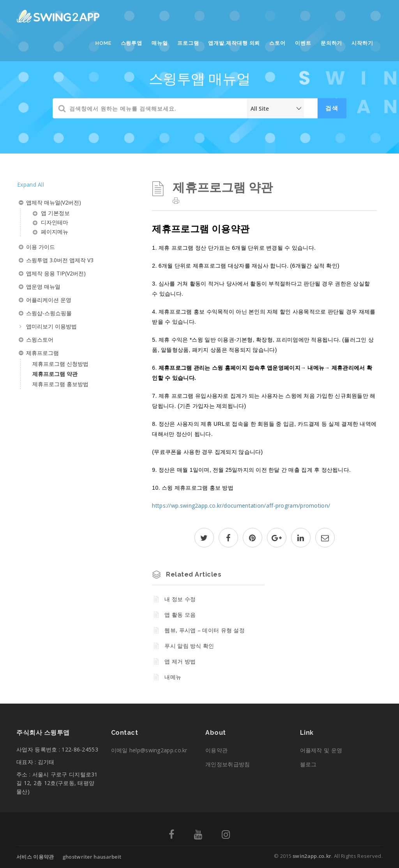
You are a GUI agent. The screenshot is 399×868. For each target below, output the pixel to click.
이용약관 (216, 750)
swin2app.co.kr (312, 856)
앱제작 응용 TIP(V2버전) (56, 273)
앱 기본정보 (55, 213)
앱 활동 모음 (180, 615)
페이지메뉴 (55, 232)
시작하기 (362, 43)
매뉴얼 (160, 43)
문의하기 (332, 43)
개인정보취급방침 (228, 764)
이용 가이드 (41, 247)
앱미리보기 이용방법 (51, 326)
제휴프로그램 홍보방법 (60, 384)
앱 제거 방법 (180, 661)
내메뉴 (173, 677)
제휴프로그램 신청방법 (60, 364)
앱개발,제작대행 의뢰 (234, 43)
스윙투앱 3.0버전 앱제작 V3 (60, 260)
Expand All (31, 184)
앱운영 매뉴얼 (43, 287)
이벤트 (303, 43)
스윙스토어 (40, 340)
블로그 (308, 764)
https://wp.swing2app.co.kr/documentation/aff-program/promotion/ (241, 505)
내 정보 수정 (180, 599)
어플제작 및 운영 (321, 750)
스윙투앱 (132, 43)
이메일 (149, 750)
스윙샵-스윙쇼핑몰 (49, 313)
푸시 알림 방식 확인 (189, 646)
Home (103, 43)
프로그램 (188, 43)
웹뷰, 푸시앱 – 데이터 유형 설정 (205, 630)
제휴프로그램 (42, 353)
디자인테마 (55, 222)
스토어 (277, 43)
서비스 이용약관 (35, 857)
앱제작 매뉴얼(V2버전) (54, 202)
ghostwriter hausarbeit (92, 857)
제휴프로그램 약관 (55, 374)
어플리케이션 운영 (49, 300)
